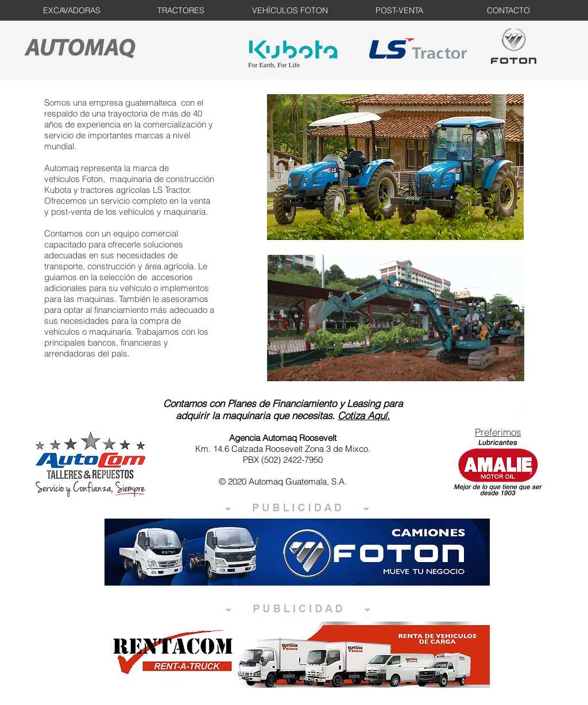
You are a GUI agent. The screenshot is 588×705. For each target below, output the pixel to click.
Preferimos (498, 432)
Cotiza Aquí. (364, 415)
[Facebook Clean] (517, 414)
